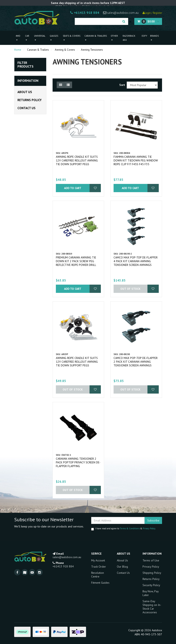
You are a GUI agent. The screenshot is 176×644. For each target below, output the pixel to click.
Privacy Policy (149, 528)
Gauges (54, 38)
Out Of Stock (130, 289)
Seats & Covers (72, 38)
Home (18, 50)
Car (27, 38)
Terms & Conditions (130, 528)
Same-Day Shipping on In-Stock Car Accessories (152, 607)
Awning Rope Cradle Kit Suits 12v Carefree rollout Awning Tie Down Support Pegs (77, 160)
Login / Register (152, 13)
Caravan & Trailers (96, 38)
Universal (40, 38)
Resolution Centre (98, 575)
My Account (98, 560)
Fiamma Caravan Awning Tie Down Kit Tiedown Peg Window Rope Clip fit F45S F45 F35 (136, 160)
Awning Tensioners (92, 50)
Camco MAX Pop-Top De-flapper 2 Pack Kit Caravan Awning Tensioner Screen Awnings (136, 362)
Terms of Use (151, 560)
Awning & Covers (65, 50)
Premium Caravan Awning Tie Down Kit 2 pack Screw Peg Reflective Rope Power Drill (76, 261)
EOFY (144, 36)
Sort (121, 85)
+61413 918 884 (85, 13)
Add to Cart (73, 188)
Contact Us (26, 108)
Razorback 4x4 (129, 38)
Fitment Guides (100, 583)
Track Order (99, 567)
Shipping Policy (152, 573)
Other (114, 38)
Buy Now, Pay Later (151, 593)
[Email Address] (118, 520)
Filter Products (25, 65)
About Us (25, 92)
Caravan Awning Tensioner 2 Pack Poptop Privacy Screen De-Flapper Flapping (78, 462)
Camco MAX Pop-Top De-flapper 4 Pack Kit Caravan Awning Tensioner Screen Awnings (136, 261)
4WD (18, 38)
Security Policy (151, 585)
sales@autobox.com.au (121, 13)
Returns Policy (29, 100)
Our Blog (122, 567)
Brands (154, 38)
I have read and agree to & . (123, 529)
